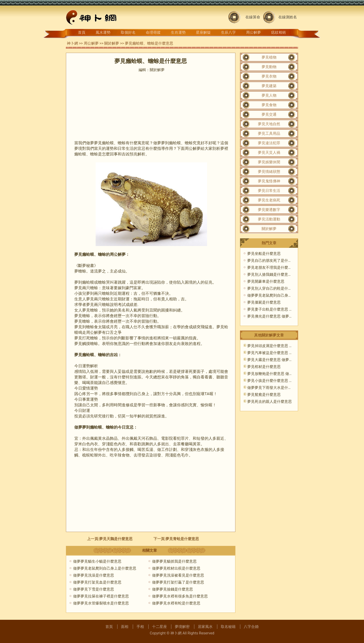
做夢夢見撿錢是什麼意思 (172, 589)
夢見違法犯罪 (269, 143)
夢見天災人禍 (269, 153)
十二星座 (159, 627)
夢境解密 (182, 627)
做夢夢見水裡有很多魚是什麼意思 (180, 596)
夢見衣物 (269, 76)
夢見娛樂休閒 (269, 162)
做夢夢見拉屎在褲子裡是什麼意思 (101, 596)
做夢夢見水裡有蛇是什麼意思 (176, 603)
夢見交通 (269, 114)
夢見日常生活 (269, 191)
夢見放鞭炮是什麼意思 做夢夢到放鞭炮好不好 (285, 374)
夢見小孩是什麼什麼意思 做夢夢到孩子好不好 (285, 381)
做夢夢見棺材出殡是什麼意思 (176, 568)
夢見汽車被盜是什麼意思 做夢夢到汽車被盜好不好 (289, 353)
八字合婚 (251, 627)
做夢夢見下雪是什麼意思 (94, 589)
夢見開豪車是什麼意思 (266, 281)
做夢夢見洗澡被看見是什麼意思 (178, 575)
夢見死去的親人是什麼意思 (270, 402)
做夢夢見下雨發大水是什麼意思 (273, 388)
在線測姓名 (288, 17)
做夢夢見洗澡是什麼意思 (94, 575)
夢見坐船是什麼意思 (264, 254)
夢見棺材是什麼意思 (264, 367)
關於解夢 (112, 43)
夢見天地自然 (269, 124)
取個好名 (128, 32)
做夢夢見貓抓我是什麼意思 (174, 561)
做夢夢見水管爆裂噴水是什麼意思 (101, 603)
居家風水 (205, 627)
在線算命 (253, 17)
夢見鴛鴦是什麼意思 (264, 395)
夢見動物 (269, 67)
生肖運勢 (178, 32)
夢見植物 (269, 57)
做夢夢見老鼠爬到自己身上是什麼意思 (105, 568)
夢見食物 (269, 105)
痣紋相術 (279, 32)
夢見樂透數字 (269, 210)
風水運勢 (103, 32)
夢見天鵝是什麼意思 (116, 539)
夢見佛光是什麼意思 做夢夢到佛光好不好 (281, 316)
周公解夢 (253, 32)
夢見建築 (269, 86)
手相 (140, 627)
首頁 (82, 32)
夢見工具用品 (269, 133)
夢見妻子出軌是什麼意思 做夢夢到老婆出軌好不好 (289, 309)
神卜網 (72, 43)
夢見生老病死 (269, 200)
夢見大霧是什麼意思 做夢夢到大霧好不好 (281, 360)
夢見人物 (269, 95)
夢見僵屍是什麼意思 (264, 302)
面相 (125, 627)
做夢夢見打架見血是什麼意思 (97, 582)
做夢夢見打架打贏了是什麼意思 (178, 582)
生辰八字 (228, 32)
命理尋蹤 (153, 32)
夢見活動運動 (269, 219)
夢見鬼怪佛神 (269, 181)
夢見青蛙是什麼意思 (182, 539)
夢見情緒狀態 (269, 172)
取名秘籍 (228, 627)
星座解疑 (203, 32)
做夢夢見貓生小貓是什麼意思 (97, 561)
